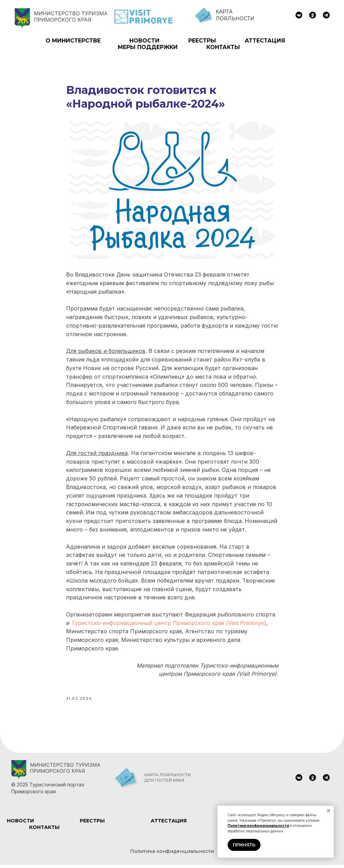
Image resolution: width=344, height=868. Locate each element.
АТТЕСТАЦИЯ (265, 41)
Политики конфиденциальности (258, 826)
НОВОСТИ (144, 41)
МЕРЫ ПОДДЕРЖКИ (148, 47)
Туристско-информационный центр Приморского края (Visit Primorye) (169, 624)
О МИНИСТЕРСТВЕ (73, 41)
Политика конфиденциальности (172, 855)
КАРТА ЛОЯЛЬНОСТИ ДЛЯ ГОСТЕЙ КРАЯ (168, 780)
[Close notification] (329, 811)
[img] (299, 15)
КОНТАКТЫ (223, 47)
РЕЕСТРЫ (202, 41)
